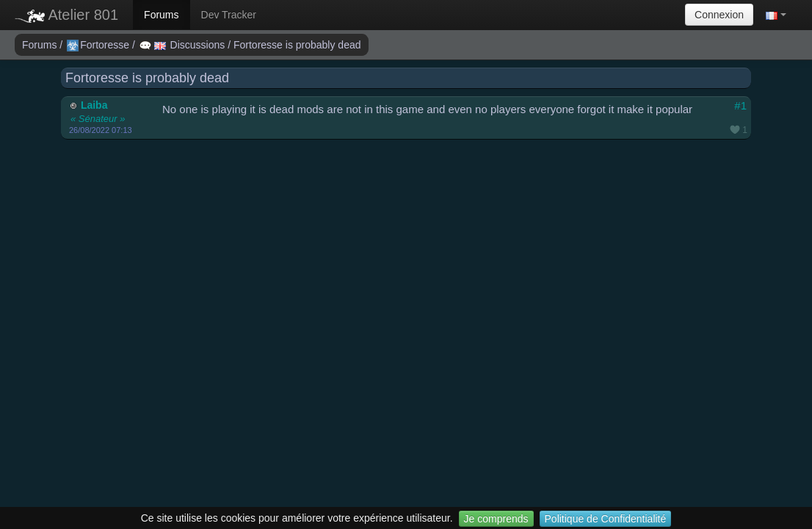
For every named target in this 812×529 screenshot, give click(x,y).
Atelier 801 (66, 15)
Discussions (184, 45)
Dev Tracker (229, 15)
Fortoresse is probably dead (297, 45)
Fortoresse (99, 45)
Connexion (719, 15)
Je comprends (496, 519)
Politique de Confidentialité (606, 519)
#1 (740, 105)
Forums (161, 15)
